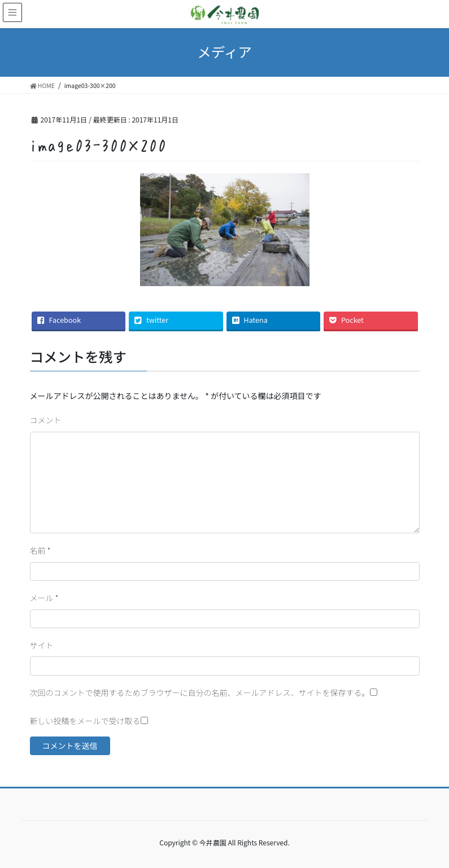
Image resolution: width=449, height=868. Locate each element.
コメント (46, 420)
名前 (40, 550)
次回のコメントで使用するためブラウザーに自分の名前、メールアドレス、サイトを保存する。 (200, 692)
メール (44, 598)
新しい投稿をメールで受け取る (85, 721)
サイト (42, 645)
